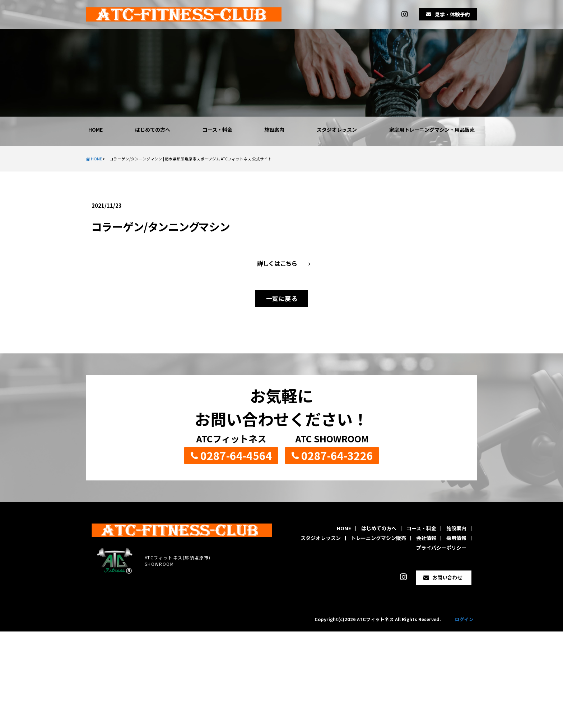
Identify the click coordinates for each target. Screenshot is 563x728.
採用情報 (456, 538)
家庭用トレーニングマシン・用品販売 (432, 130)
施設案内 (274, 130)
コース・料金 (217, 130)
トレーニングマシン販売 (378, 538)
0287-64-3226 (337, 455)
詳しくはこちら (277, 263)
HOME (96, 130)
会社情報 (426, 538)
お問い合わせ (447, 577)
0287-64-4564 (236, 455)
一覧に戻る (282, 298)
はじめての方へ (153, 130)
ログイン (464, 619)
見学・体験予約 (452, 14)
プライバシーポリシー (441, 548)
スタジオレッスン (337, 130)
